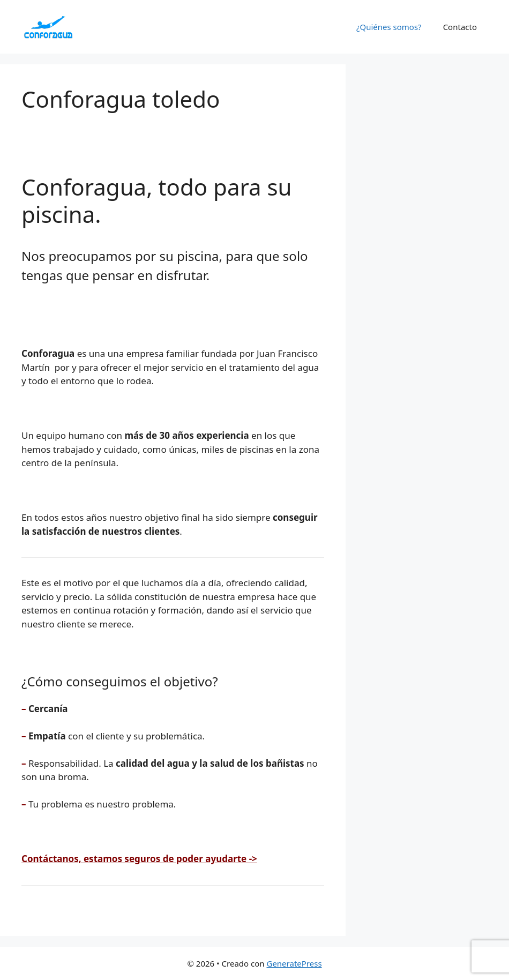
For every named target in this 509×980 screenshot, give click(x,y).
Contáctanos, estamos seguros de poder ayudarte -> (139, 859)
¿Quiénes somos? (389, 27)
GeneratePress (294, 963)
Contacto (460, 27)
